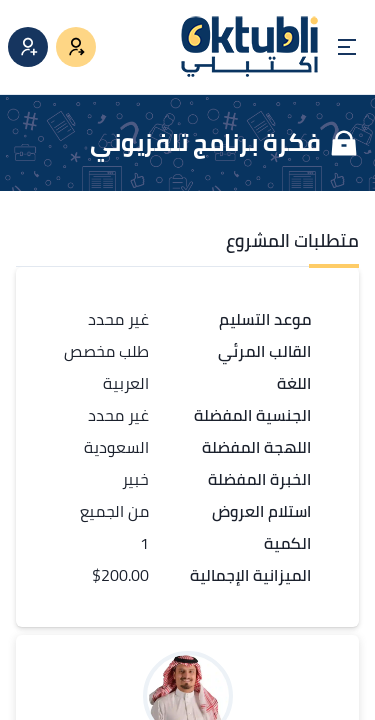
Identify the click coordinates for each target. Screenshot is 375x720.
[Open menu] (347, 47)
